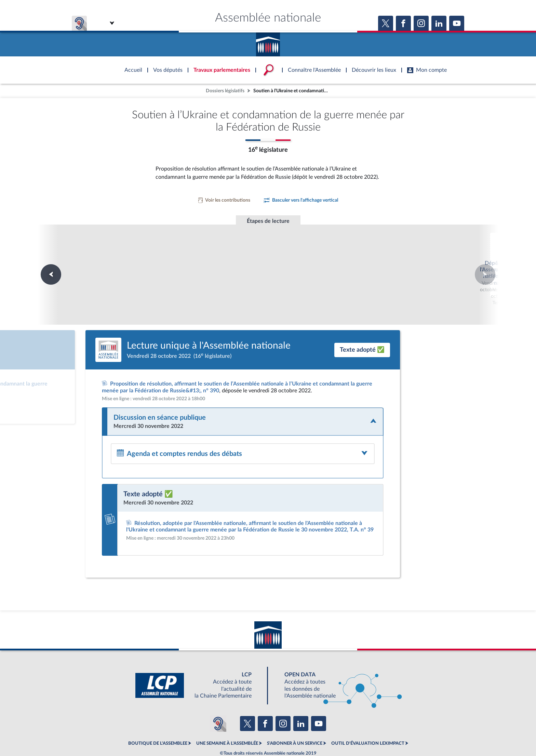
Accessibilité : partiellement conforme (231, 733)
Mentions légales (175, 733)
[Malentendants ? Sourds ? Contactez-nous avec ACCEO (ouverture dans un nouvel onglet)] (218, 699)
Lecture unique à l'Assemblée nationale (268, 261)
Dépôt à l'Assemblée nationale (175, 255)
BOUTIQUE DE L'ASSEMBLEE (158, 718)
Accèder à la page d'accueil (268, 42)
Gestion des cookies (359, 733)
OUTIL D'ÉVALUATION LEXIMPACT (368, 718)
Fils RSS (329, 733)
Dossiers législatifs (225, 91)
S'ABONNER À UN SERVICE (295, 718)
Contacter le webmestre (294, 733)
